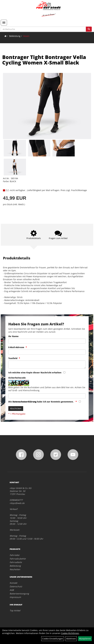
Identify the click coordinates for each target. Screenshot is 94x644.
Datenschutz (16, 586)
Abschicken (16, 408)
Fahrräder (15, 555)
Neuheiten (15, 569)
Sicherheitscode (17, 378)
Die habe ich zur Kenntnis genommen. (41, 402)
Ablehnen (71, 639)
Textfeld (13, 358)
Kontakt (13, 583)
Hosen (26, 36)
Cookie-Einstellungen (53, 639)
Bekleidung (15, 36)
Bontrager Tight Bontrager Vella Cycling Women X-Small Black (44, 60)
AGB (12, 590)
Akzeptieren (85, 639)
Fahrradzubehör (18, 559)
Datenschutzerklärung (24, 402)
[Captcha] (47, 396)
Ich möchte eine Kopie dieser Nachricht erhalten (35, 373)
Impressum (15, 597)
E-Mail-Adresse (16, 347)
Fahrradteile (16, 562)
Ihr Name (13, 336)
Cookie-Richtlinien (70, 633)
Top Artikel (15, 611)
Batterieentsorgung (19, 594)
